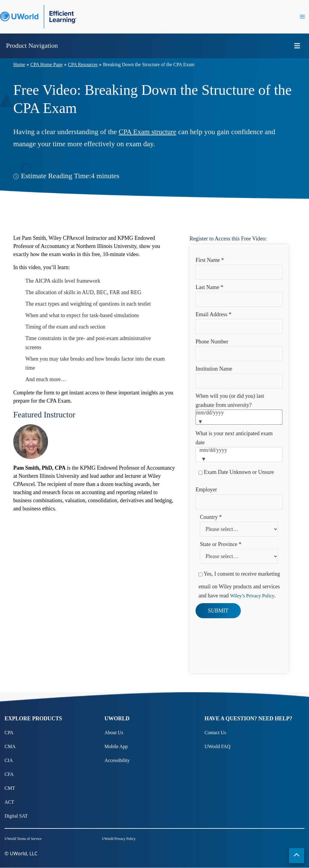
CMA (10, 746)
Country (211, 517)
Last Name (209, 287)
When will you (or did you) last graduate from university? (230, 400)
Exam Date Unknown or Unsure (236, 473)
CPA (9, 733)
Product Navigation (32, 45)
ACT (9, 802)
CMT (10, 788)
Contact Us (215, 733)
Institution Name (214, 369)
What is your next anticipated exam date (234, 438)
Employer (206, 490)
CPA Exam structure (148, 132)
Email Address (213, 314)
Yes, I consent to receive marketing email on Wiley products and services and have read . (239, 583)
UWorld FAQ (218, 746)
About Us (114, 733)
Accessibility (117, 760)
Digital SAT (16, 816)
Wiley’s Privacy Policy (252, 596)
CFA (9, 774)
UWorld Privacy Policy (119, 839)
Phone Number (212, 342)
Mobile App (116, 746)
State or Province (220, 544)
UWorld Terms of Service (23, 839)
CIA (9, 760)
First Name (210, 260)
